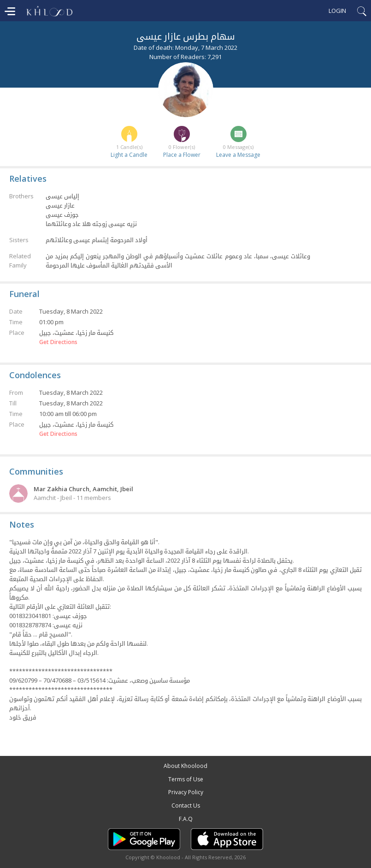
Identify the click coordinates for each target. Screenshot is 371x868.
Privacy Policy (186, 792)
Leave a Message (238, 155)
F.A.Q (186, 819)
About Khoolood (185, 766)
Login (337, 11)
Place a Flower (182, 155)
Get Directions (58, 342)
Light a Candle (129, 155)
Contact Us (186, 806)
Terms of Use (186, 779)
